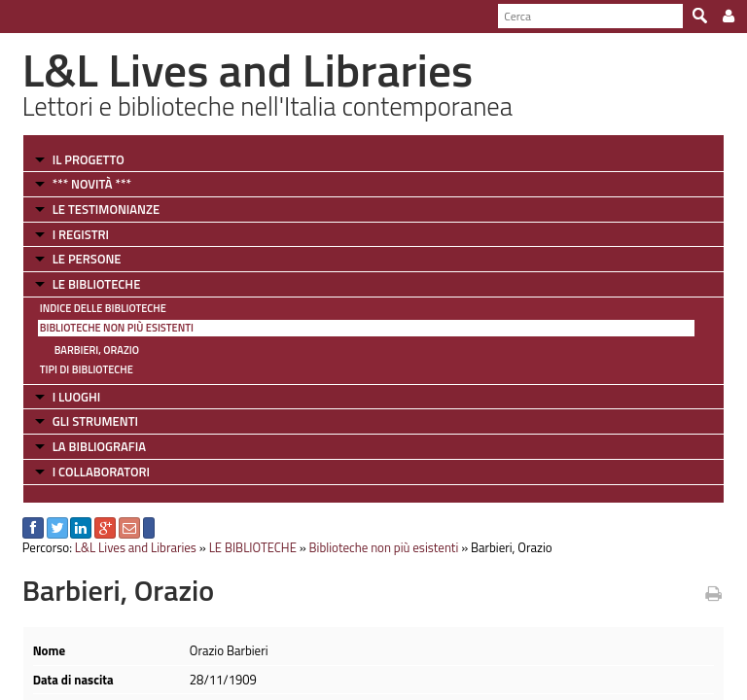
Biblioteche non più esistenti (117, 328)
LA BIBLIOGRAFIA (99, 446)
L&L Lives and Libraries (136, 547)
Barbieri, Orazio (97, 350)
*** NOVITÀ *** (92, 184)
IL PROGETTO (89, 159)
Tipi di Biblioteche (87, 369)
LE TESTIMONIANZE (106, 209)
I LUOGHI (77, 397)
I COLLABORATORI (101, 472)
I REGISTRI (81, 234)
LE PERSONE (87, 259)
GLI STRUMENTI (95, 421)
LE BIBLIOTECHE (97, 284)
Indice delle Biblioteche (103, 308)
